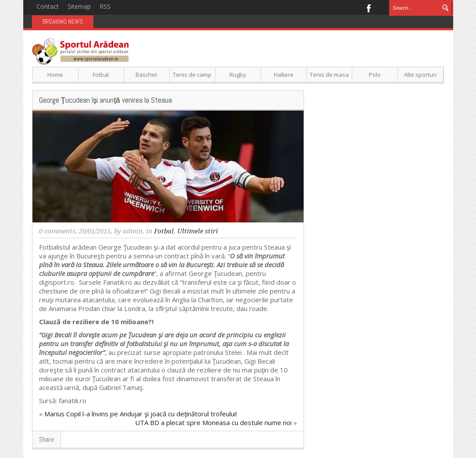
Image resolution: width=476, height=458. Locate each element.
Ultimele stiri (198, 231)
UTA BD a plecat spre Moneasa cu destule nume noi (213, 422)
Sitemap (79, 6)
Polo (375, 75)
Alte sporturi (420, 75)
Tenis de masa (329, 75)
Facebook (368, 7)
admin (133, 231)
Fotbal (101, 75)
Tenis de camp (192, 75)
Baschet (146, 75)
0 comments (57, 231)
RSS (105, 6)
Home (55, 75)
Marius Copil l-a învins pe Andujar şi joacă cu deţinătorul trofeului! (141, 414)
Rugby (238, 75)
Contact (48, 6)
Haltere (284, 75)
